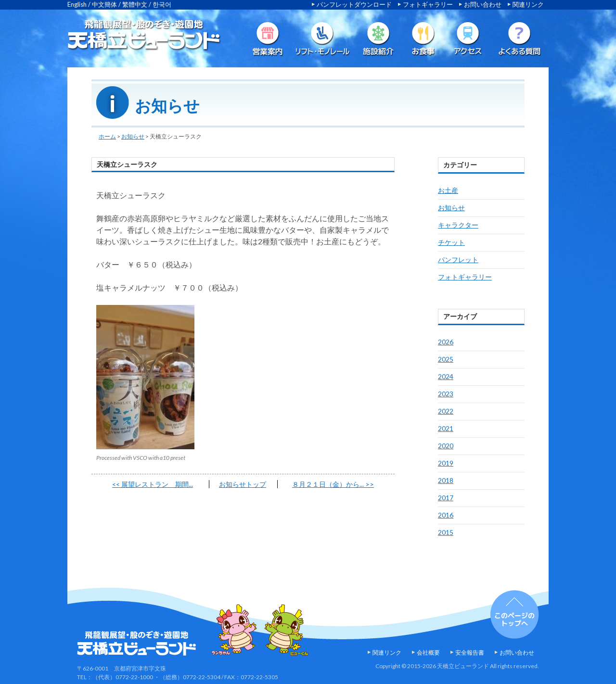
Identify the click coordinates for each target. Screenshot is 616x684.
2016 (446, 515)
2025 (446, 359)
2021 (446, 428)
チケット (451, 242)
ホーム (107, 136)
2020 (446, 446)
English (77, 4)
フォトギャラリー (428, 4)
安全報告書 (470, 652)
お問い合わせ (483, 4)
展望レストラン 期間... (153, 484)
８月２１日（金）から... (333, 484)
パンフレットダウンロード (354, 4)
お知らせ (133, 136)
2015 (446, 532)
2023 (446, 394)
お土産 (448, 190)
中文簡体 (104, 4)
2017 (446, 498)
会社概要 (428, 652)
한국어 (162, 4)
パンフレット (458, 260)
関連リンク (528, 4)
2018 (446, 480)
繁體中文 (135, 4)
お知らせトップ (243, 484)
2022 (446, 411)
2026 (446, 342)
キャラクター (458, 225)
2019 (446, 463)
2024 (446, 376)
